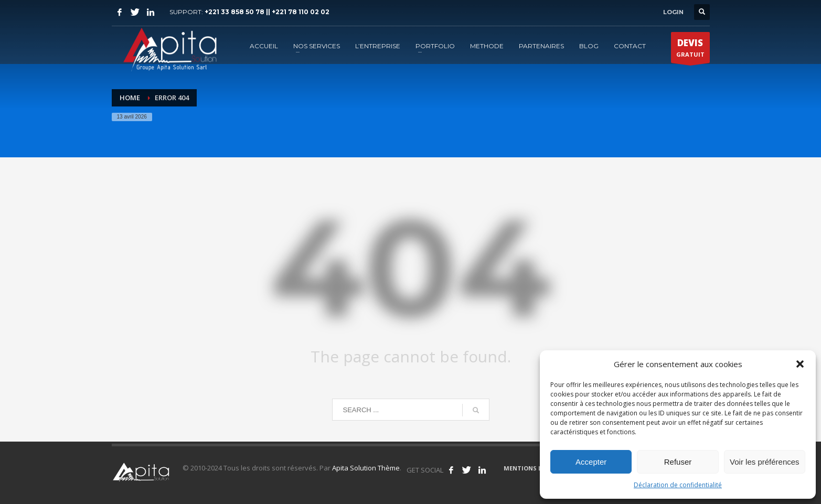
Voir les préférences (765, 462)
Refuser (678, 462)
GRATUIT (690, 50)
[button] (800, 364)
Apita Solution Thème (366, 468)
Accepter (591, 462)
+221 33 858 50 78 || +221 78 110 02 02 (267, 12)
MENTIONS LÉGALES (534, 468)
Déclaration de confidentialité (678, 485)
